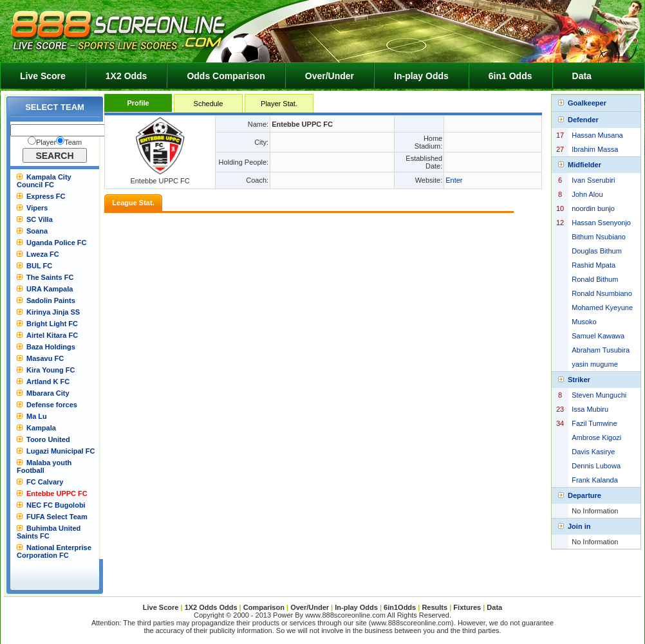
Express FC (46, 196)
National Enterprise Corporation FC (54, 551)
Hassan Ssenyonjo (601, 223)
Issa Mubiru (590, 409)
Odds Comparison (226, 76)
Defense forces (52, 405)
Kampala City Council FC (44, 181)
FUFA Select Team (57, 517)
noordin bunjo (593, 208)
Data (582, 76)
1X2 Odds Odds (211, 607)
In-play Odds (421, 76)
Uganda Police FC (57, 243)
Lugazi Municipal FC (61, 451)
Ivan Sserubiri (593, 180)
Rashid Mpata (594, 265)
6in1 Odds (510, 76)
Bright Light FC (52, 324)
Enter (454, 180)
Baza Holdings (51, 347)
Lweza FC (43, 254)
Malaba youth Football (44, 466)
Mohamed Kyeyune (602, 308)
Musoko (584, 322)
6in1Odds (401, 607)
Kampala (41, 428)
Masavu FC (45, 358)
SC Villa (40, 219)
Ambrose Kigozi (596, 437)
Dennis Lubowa (596, 466)
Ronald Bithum (595, 279)
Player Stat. (279, 104)
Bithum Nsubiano (599, 237)
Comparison (265, 607)
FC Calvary (45, 482)
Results (435, 607)
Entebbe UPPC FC (57, 493)
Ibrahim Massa (595, 149)
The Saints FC (50, 277)
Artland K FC (48, 382)
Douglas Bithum (597, 251)
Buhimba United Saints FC (49, 532)
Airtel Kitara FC (52, 335)
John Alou (587, 194)
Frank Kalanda (595, 480)
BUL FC (39, 266)
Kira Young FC (51, 370)
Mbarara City (48, 393)
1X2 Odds (126, 76)
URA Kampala (50, 289)
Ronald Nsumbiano (602, 293)
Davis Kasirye (593, 452)
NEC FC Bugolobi (56, 505)
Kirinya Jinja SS (53, 312)
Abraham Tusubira (601, 350)
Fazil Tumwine (594, 423)
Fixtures (467, 607)
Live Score (43, 76)
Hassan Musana (597, 135)
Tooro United (48, 439)
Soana (37, 231)
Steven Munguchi (599, 395)
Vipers (37, 208)
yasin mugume (595, 364)
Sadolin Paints (51, 300)
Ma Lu (37, 416)
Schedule (209, 104)
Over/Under (330, 76)
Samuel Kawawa (598, 336)
